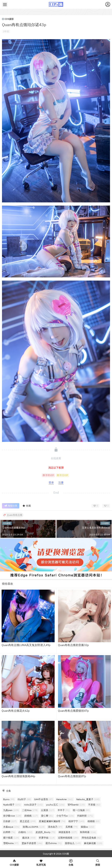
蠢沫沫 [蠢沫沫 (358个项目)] (29, 838)
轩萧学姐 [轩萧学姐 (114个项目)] (47, 838)
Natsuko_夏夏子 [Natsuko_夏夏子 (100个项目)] (88, 799)
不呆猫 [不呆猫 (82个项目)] (94, 805)
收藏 (27, 506)
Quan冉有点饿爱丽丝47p (73, 711)
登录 (51, 482)
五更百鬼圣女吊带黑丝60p (96, 528)
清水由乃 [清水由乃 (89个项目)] (55, 827)
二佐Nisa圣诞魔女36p (14, 528)
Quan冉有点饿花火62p (16, 711)
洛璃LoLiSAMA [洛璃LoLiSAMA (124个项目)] (34, 827)
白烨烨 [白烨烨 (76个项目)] (9, 832)
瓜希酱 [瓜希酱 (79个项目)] (72, 827)
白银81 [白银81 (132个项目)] (25, 832)
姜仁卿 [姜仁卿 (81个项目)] (47, 816)
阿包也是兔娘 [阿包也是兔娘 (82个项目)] (91, 838)
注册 (61, 482)
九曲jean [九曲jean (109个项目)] (11, 810)
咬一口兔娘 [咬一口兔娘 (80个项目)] (81, 810)
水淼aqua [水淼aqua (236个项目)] (11, 827)
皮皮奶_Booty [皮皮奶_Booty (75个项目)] (45, 832)
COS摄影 (8, 19)
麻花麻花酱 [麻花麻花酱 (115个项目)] (93, 843)
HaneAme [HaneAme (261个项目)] (65, 799)
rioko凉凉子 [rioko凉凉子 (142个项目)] (33, 805)
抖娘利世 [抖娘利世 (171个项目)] (85, 816)
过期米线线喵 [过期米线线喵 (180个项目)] (68, 838)
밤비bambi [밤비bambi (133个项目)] (76, 805)
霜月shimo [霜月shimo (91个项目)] (54, 843)
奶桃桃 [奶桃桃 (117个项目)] (31, 816)
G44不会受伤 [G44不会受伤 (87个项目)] (44, 799)
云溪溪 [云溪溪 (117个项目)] (48, 810)
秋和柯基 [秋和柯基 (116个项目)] (88, 832)
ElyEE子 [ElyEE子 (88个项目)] (24, 799)
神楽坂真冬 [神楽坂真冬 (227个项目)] (68, 832)
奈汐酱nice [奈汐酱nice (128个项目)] (12, 816)
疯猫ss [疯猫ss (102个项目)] (88, 827)
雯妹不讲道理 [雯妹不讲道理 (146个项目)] (32, 843)
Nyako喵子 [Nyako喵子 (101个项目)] (12, 805)
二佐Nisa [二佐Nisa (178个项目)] (30, 810)
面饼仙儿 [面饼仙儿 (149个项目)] (73, 843)
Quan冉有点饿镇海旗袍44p (18, 776)
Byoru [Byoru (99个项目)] (9, 799)
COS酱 (65, 854)
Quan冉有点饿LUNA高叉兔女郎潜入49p (26, 645)
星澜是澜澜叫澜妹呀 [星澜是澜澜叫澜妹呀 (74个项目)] (52, 821)
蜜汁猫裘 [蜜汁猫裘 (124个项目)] (11, 838)
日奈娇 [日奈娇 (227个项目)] (10, 821)
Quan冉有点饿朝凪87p (72, 776)
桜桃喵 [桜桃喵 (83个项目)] (94, 821)
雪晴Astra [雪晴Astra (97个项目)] (11, 843)
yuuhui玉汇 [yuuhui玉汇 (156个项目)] (55, 805)
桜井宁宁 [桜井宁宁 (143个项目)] (76, 821)
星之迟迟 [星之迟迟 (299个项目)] (28, 821)
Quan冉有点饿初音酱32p (73, 645)
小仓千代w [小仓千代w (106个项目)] (65, 816)
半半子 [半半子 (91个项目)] (64, 810)
